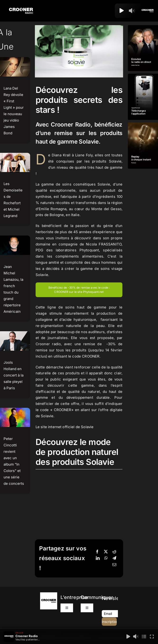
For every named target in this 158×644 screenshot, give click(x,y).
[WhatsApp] (106, 558)
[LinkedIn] (98, 558)
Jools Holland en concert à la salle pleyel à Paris (14, 375)
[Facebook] (97, 552)
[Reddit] (114, 552)
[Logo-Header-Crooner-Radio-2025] (21, 10)
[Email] (114, 565)
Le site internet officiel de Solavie (65, 427)
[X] (106, 552)
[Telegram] (114, 558)
